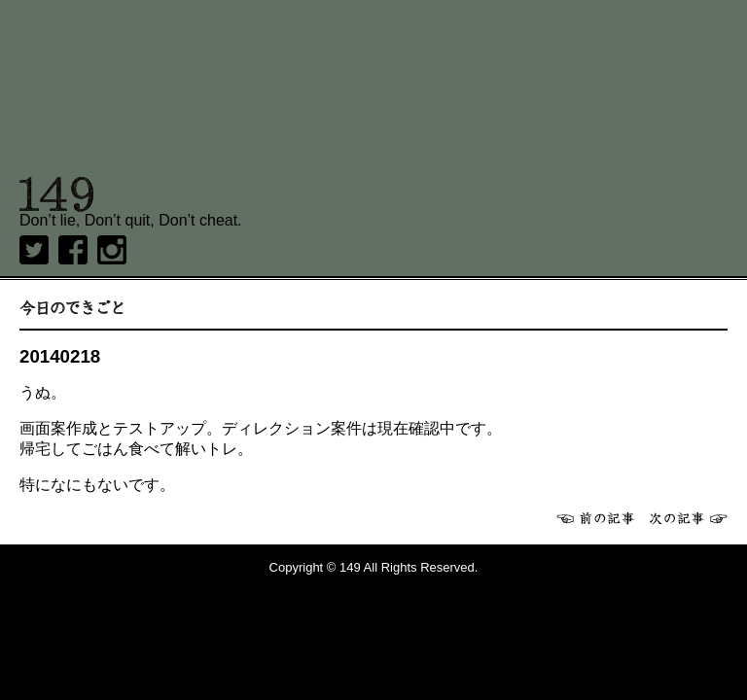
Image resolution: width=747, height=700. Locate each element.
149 (57, 194)
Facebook (73, 250)
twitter (34, 250)
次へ (689, 518)
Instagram (112, 250)
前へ (595, 518)
